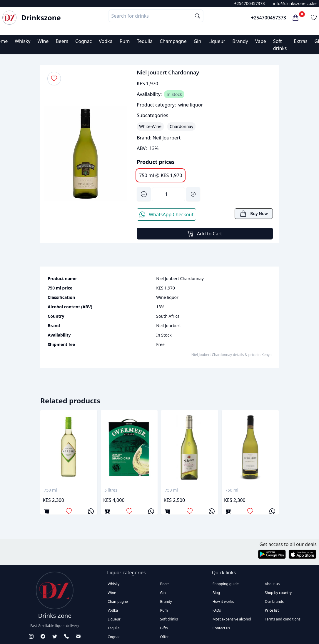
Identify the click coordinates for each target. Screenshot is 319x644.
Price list (272, 610)
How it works (223, 601)
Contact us (221, 628)
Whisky (22, 41)
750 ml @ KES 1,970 (161, 175)
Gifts (164, 628)
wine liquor (191, 105)
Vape (261, 41)
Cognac (83, 41)
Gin (198, 41)
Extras (301, 41)
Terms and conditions (283, 619)
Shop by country (278, 593)
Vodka (106, 41)
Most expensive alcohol (232, 619)
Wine (43, 41)
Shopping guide (226, 584)
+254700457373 (250, 3)
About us (272, 584)
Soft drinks (169, 619)
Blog (216, 593)
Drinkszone (41, 18)
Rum (125, 41)
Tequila (145, 41)
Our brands (274, 601)
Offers (165, 637)
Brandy (240, 41)
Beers (62, 41)
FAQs (217, 610)
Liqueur (217, 41)
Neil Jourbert (167, 138)
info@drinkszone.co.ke (295, 3)
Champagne (173, 41)
